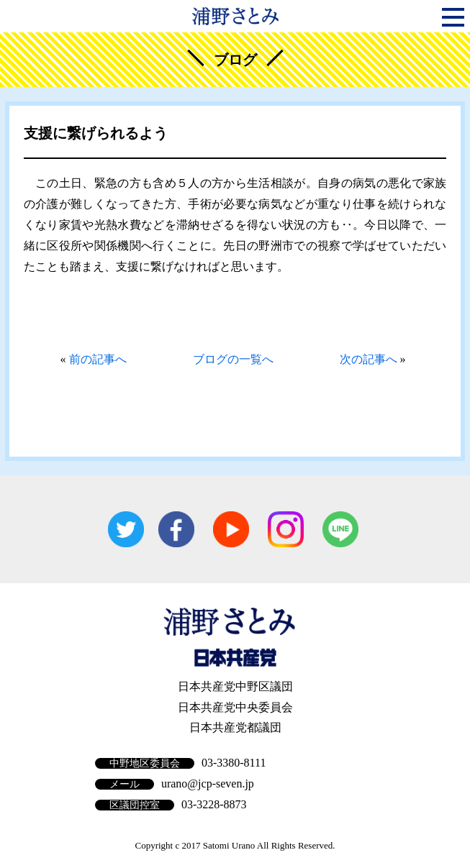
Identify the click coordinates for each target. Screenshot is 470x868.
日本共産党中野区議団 (235, 686)
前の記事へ (98, 359)
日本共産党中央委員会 (235, 707)
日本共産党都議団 (235, 727)
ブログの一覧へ (233, 359)
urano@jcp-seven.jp (208, 784)
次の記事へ (369, 359)
